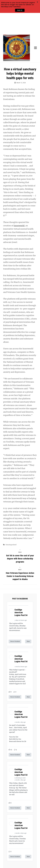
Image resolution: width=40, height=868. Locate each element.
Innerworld (19, 205)
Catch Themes (27, 863)
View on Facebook (15, 621)
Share (28, 621)
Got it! (20, 10)
